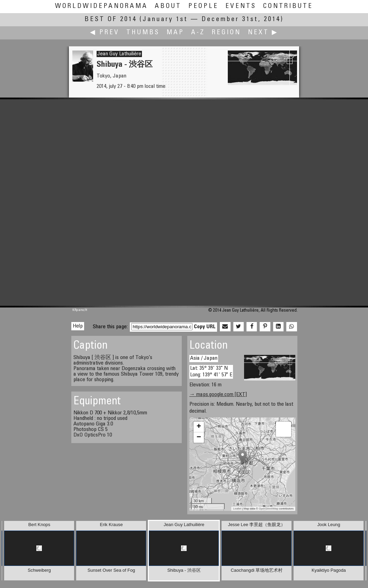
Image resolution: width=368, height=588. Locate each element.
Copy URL (205, 327)
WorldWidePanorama (101, 6)
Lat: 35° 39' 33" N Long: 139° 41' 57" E (211, 372)
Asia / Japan (204, 358)
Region (226, 33)
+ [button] (199, 427)
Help (78, 326)
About (168, 6)
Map (175, 33)
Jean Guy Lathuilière (119, 54)
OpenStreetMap (268, 509)
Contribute (288, 6)
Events (241, 6)
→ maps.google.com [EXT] (218, 395)
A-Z (198, 33)
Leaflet (237, 509)
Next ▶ (263, 33)
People (203, 6)
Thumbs (143, 33)
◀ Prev (105, 33)
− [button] (199, 438)
